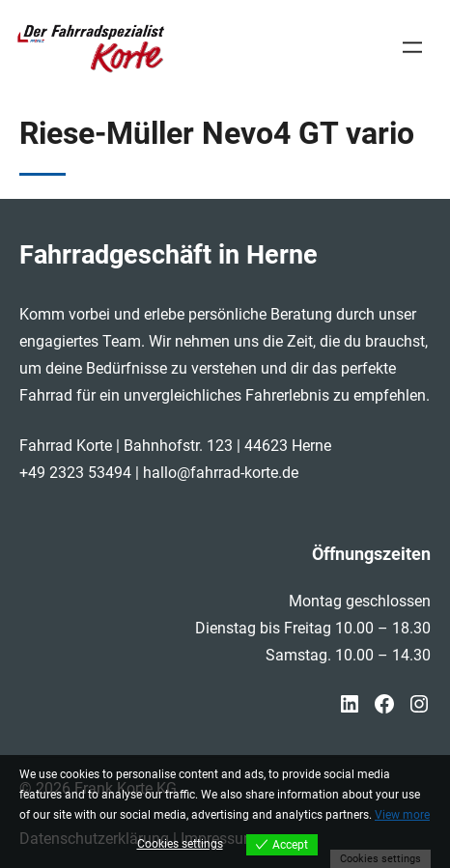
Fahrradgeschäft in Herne (169, 254)
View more (402, 815)
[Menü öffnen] (412, 47)
